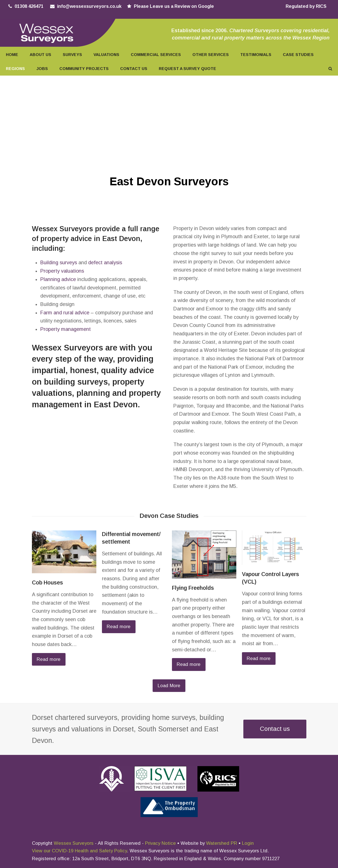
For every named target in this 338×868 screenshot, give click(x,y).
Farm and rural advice (65, 313)
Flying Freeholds (193, 588)
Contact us (275, 729)
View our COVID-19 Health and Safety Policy (79, 851)
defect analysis (105, 263)
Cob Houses (47, 582)
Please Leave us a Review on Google (174, 6)
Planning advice (58, 279)
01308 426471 (29, 6)
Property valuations (62, 271)
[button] (330, 68)
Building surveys (59, 263)
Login (248, 843)
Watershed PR (222, 843)
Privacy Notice (160, 843)
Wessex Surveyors (74, 843)
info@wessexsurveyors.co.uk (89, 6)
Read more (49, 659)
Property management (66, 329)
